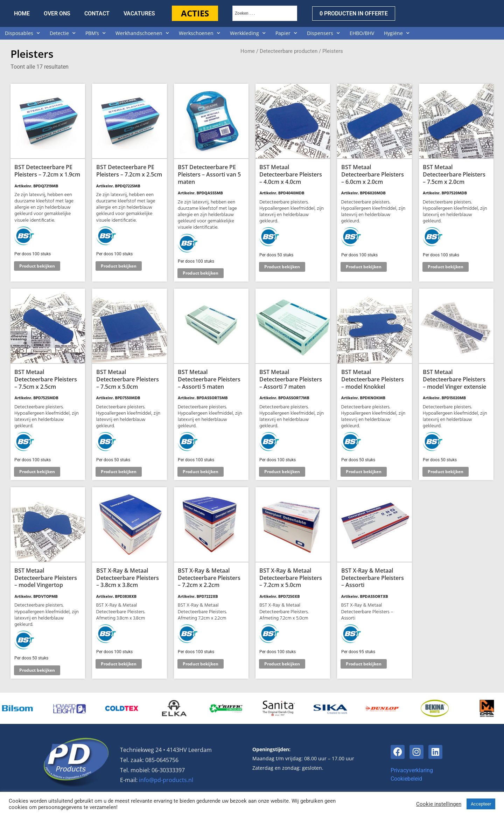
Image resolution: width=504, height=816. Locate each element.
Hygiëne (397, 33)
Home (248, 51)
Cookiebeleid (406, 779)
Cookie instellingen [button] (439, 804)
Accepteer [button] (481, 804)
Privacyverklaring (412, 770)
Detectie (63, 33)
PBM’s (96, 33)
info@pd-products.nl (166, 780)
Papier (286, 33)
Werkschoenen (199, 33)
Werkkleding (248, 33)
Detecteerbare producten (289, 51)
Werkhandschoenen (142, 33)
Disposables (22, 33)
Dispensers (323, 33)
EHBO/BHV (362, 33)
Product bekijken (37, 266)
